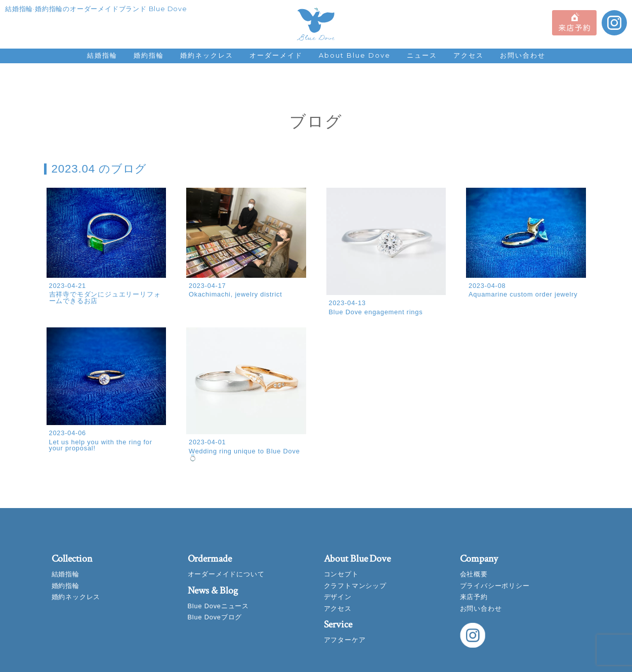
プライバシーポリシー (495, 586)
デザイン (338, 597)
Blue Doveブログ (215, 617)
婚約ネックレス (207, 55)
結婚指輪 (102, 55)
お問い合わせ (523, 55)
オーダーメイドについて (226, 574)
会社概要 (474, 574)
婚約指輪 (149, 55)
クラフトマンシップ (355, 586)
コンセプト (341, 574)
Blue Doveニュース (218, 606)
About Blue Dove (355, 55)
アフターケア (345, 640)
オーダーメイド (276, 55)
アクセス (469, 55)
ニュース (422, 55)
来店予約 (474, 597)
